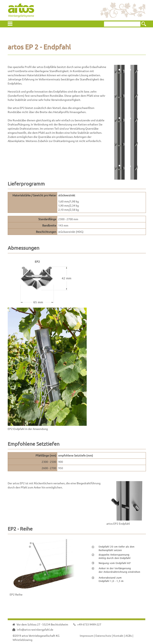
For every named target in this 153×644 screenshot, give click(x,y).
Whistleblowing (23, 640)
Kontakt (118, 636)
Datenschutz (103, 636)
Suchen (144, 24)
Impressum (87, 636)
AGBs (129, 636)
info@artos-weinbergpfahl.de (35, 629)
